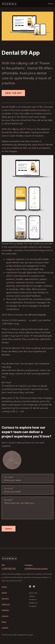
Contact (5, 628)
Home (4, 587)
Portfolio (5, 610)
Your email (8, 488)
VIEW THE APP (13, 93)
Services (5, 598)
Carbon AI (6, 604)
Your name (8, 477)
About (4, 593)
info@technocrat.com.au (36, 568)
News (4, 622)
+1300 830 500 (9, 568)
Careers (5, 616)
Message (8, 500)
